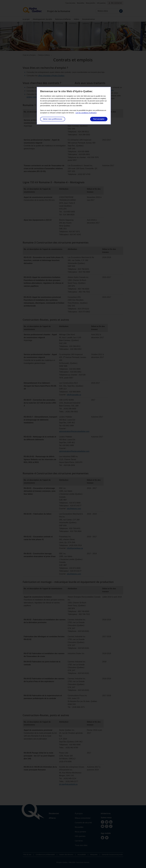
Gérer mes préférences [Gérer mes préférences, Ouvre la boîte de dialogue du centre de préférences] (53, 119)
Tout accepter (99, 119)
